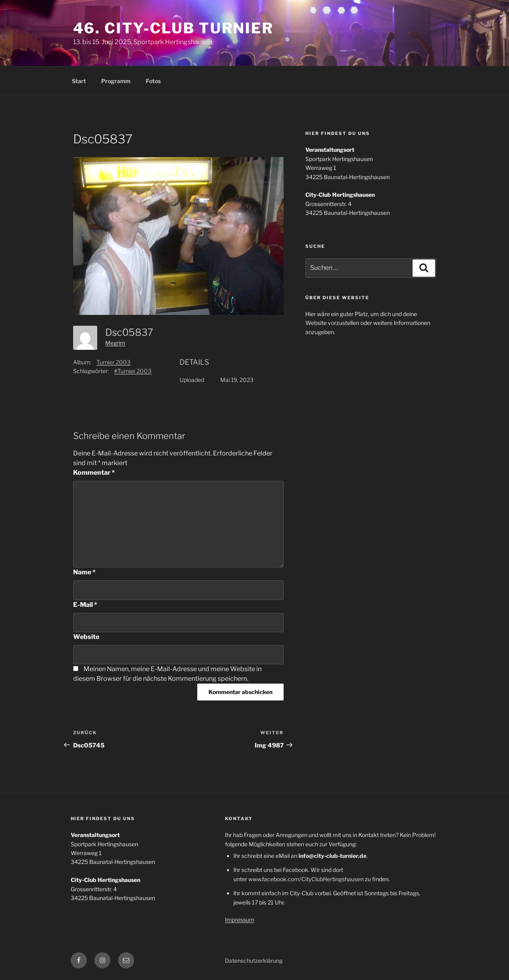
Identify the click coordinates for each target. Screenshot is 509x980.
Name (84, 572)
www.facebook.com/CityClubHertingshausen (306, 879)
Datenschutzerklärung (254, 961)
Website (86, 637)
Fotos (153, 81)
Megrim (115, 343)
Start (79, 81)
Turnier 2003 (113, 362)
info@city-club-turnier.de (332, 856)
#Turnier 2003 (133, 371)
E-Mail (85, 605)
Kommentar (94, 473)
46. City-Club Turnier (173, 28)
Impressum (240, 920)
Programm (116, 81)
